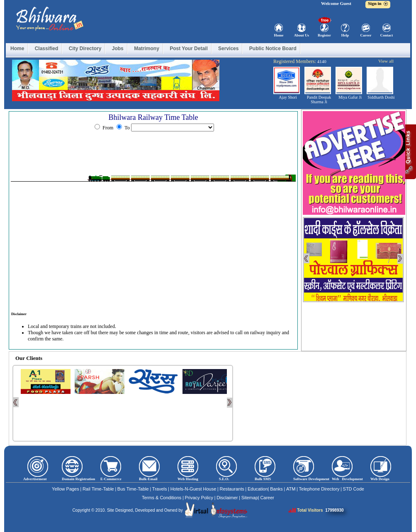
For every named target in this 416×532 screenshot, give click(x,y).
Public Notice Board (273, 49)
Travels (160, 489)
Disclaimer (227, 498)
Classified (47, 49)
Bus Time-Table (133, 489)
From (108, 128)
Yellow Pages (66, 489)
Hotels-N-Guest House (193, 489)
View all (386, 61)
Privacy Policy (199, 498)
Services (228, 49)
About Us (302, 35)
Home (279, 35)
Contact (387, 35)
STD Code (354, 489)
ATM (291, 489)
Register (324, 35)
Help (345, 35)
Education (258, 489)
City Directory (85, 49)
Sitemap (250, 498)
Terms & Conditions (162, 498)
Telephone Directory (319, 489)
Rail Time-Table (98, 489)
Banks (276, 489)
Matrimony (147, 49)
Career (366, 35)
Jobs (118, 49)
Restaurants (232, 489)
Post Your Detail (189, 49)
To (126, 128)
